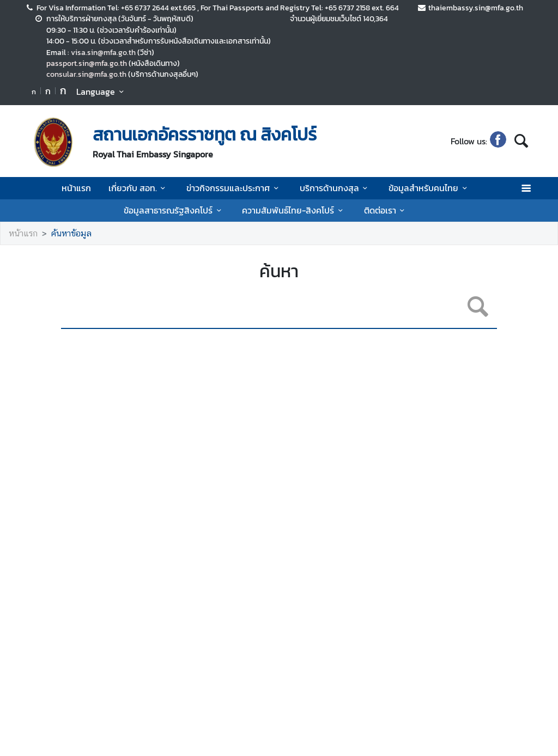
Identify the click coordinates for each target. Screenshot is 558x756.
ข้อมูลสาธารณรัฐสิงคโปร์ (174, 210)
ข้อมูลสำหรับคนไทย (429, 188)
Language (102, 92)
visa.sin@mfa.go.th (103, 52)
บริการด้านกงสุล (335, 188)
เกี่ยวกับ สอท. (139, 188)
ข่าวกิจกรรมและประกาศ (234, 188)
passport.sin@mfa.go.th (87, 63)
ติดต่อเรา (386, 210)
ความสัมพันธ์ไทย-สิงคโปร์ (294, 210)
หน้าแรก (76, 188)
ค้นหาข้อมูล (71, 233)
